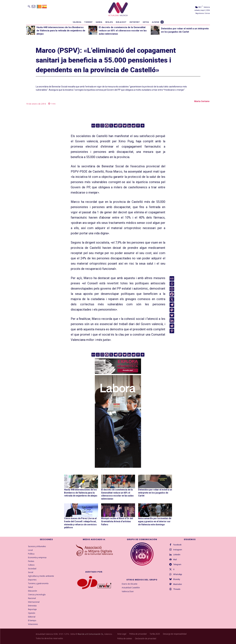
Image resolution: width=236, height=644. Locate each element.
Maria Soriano (202, 101)
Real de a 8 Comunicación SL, (91, 634)
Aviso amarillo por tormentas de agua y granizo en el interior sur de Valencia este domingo (155, 521)
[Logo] (118, 10)
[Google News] (93, 126)
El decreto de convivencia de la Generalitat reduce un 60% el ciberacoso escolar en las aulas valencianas (123, 31)
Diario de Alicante (130, 584)
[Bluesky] (125, 126)
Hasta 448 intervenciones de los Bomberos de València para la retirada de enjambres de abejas (61, 31)
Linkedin (177, 555)
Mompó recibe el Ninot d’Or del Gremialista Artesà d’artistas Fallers (117, 521)
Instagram (178, 550)
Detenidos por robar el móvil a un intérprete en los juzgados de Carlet (155, 493)
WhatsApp (178, 574)
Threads (177, 589)
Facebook (177, 545)
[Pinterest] (138, 126)
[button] (29, 6)
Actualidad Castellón (131, 588)
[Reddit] (134, 126)
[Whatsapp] (98, 126)
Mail (175, 560)
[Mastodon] (120, 126)
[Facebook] (107, 126)
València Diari (128, 591)
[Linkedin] (129, 126)
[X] (111, 126)
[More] (143, 126)
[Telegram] (116, 126)
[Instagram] (102, 126)
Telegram (177, 565)
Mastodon (178, 584)
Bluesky (177, 579)
